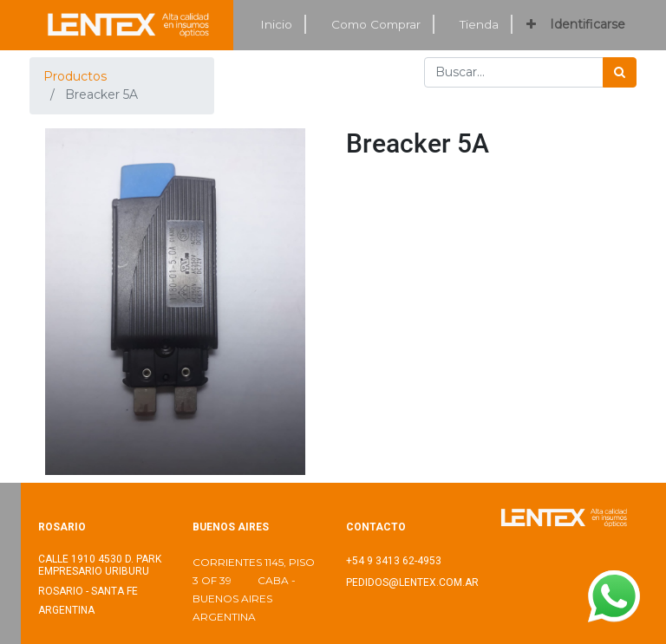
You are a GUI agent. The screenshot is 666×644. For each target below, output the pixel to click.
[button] (531, 25)
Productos (75, 76)
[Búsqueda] (620, 72)
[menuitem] (277, 25)
